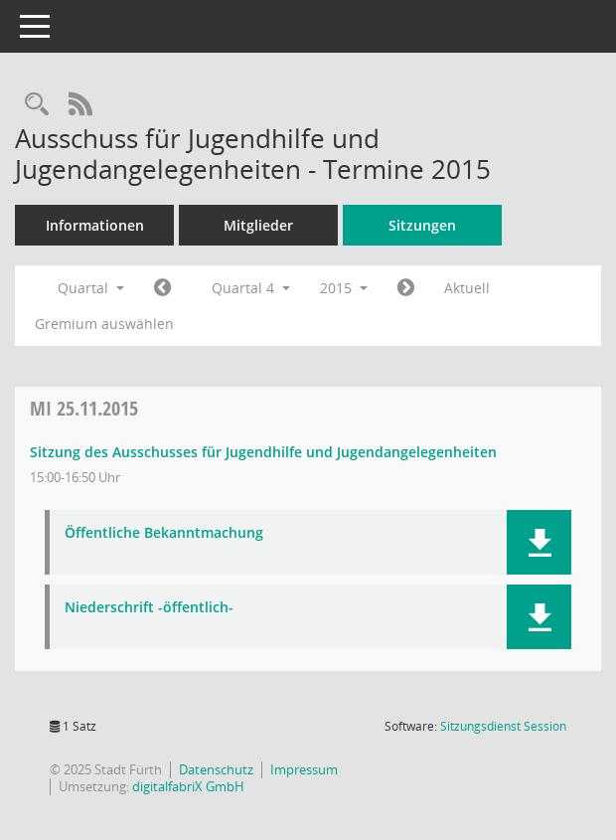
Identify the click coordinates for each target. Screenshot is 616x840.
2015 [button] (344, 288)
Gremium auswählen (104, 324)
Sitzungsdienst (503, 726)
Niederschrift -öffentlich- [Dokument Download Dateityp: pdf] (149, 608)
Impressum (304, 769)
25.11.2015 (84, 408)
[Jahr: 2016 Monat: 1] (406, 288)
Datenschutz (216, 769)
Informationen (95, 225)
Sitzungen (422, 225)
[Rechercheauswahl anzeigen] (37, 105)
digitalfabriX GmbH (188, 786)
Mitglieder (258, 225)
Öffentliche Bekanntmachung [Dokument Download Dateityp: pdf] (164, 533)
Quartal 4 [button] (251, 288)
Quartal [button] (91, 288)
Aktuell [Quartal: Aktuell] (467, 288)
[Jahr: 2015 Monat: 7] (162, 288)
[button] (539, 542)
